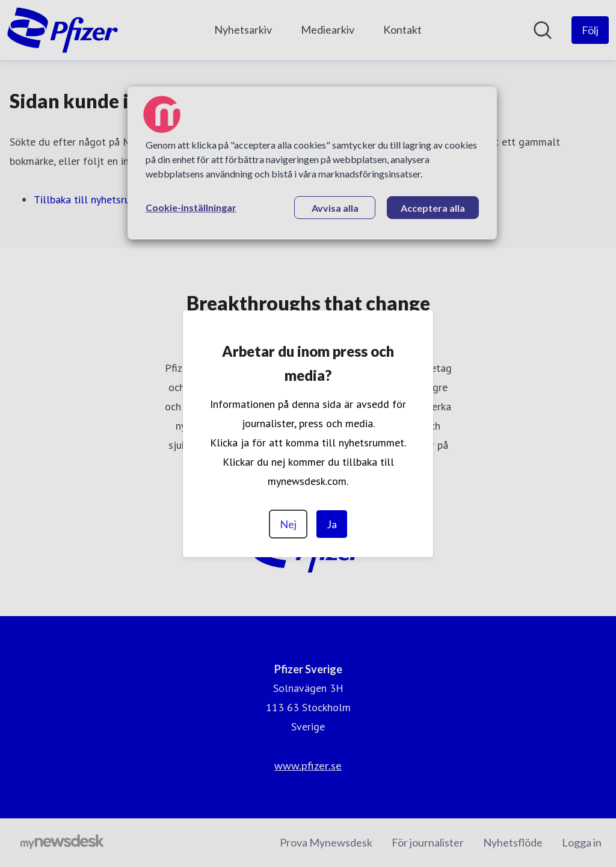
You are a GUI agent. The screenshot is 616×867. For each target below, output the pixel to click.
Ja (332, 524)
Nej (288, 524)
